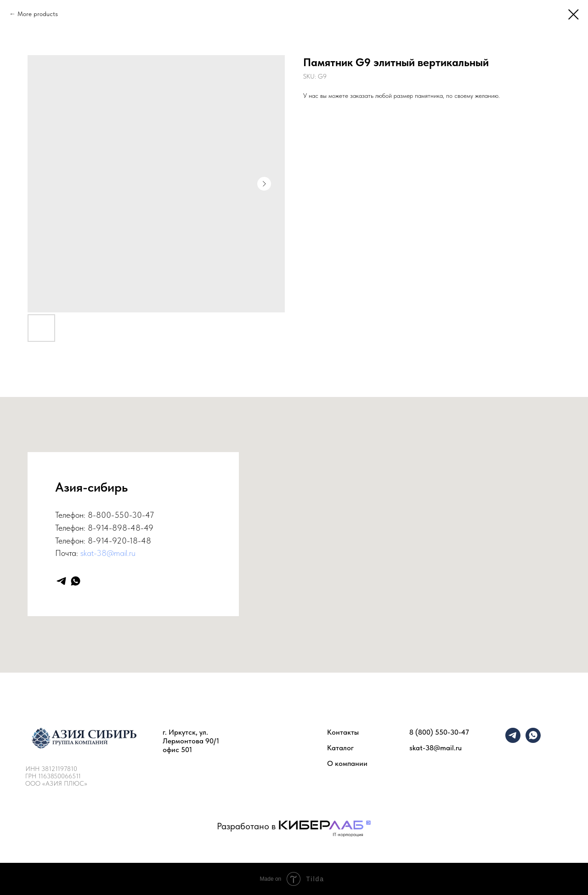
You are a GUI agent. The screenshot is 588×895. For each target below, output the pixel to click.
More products (38, 14)
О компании (347, 763)
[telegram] (61, 581)
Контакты (343, 732)
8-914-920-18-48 (119, 541)
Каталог (340, 748)
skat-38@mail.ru (108, 553)
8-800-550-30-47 (121, 515)
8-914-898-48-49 (121, 528)
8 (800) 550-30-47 (439, 732)
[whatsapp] (76, 581)
